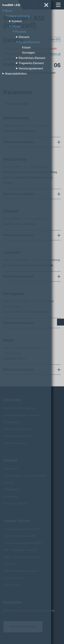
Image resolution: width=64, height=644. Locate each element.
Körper (26, 48)
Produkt (21, 32)
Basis (9, 11)
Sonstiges (28, 53)
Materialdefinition (16, 74)
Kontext (17, 21)
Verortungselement (31, 68)
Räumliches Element (32, 58)
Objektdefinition (19, 16)
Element (24, 37)
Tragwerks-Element (31, 63)
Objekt (16, 27)
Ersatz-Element (29, 42)
